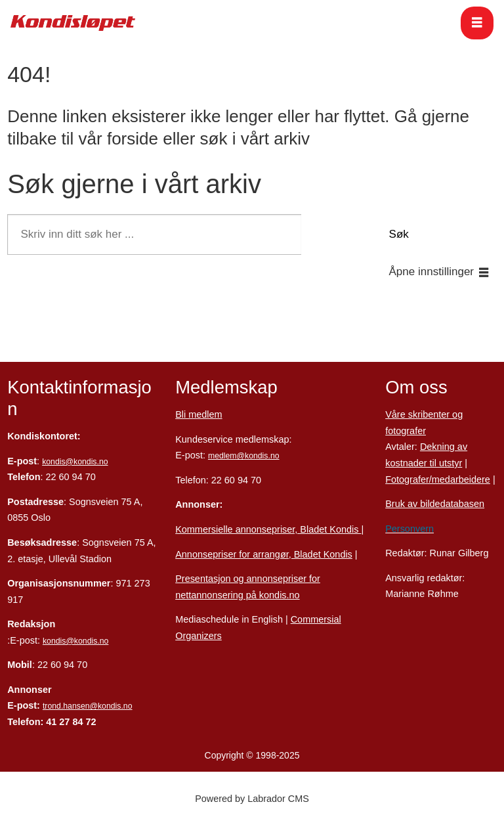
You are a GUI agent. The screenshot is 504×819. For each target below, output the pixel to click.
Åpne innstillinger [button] (431, 272)
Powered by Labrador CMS (252, 799)
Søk (399, 234)
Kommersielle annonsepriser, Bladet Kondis (268, 529)
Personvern (409, 529)
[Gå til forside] (73, 23)
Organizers (199, 636)
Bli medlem (199, 414)
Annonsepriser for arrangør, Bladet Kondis (264, 554)
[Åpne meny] (477, 23)
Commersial (316, 619)
